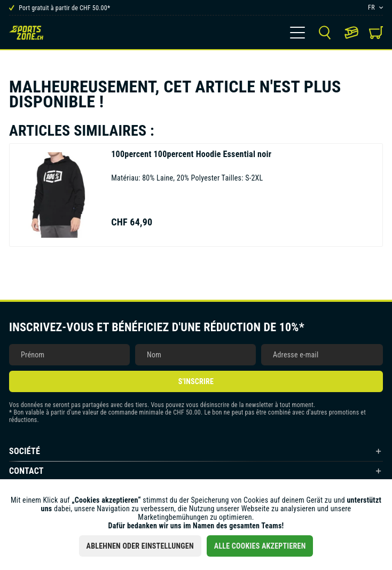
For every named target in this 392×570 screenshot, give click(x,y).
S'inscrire (196, 381)
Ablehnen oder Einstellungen (140, 546)
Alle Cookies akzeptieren (260, 546)
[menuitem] (297, 33)
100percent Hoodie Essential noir (191, 154)
